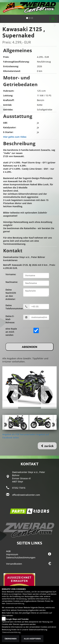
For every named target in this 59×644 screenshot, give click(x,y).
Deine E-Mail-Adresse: (10, 319)
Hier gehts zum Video (15, 137)
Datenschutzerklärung (15, 603)
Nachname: (12, 282)
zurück (47, 446)
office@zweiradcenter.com (26, 495)
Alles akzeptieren (32, 639)
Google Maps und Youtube (17, 619)
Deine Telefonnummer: (13, 307)
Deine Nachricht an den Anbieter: (11, 294)
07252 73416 (19, 488)
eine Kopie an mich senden (11, 332)
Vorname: (11, 274)
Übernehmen (11, 639)
